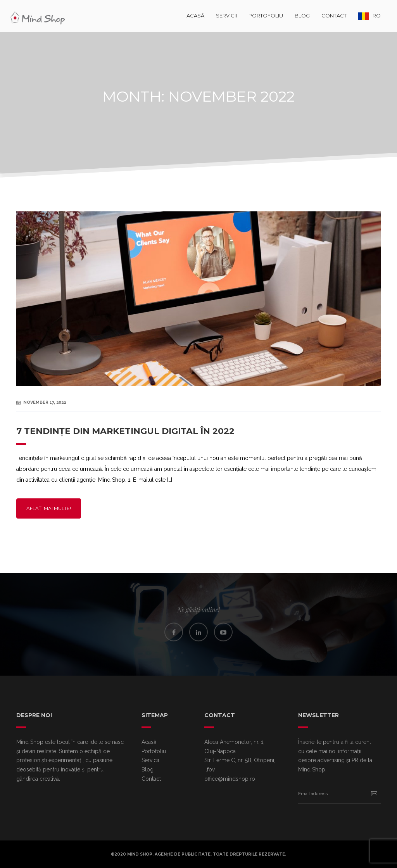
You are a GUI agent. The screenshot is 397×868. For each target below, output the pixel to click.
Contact (334, 16)
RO (377, 16)
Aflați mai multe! (49, 508)
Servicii (226, 16)
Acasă (195, 16)
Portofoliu (266, 16)
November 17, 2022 (45, 402)
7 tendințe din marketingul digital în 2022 (125, 431)
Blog (302, 16)
